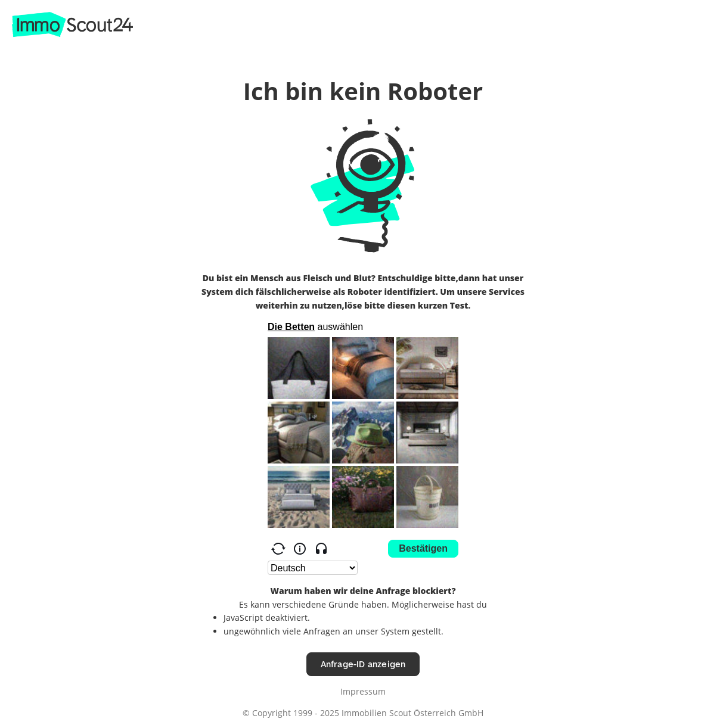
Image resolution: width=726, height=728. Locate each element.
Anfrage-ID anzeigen (363, 664)
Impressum (363, 691)
